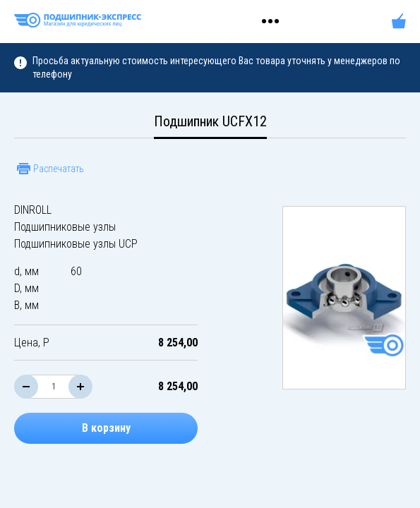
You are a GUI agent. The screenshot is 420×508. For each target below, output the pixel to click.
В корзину (106, 428)
